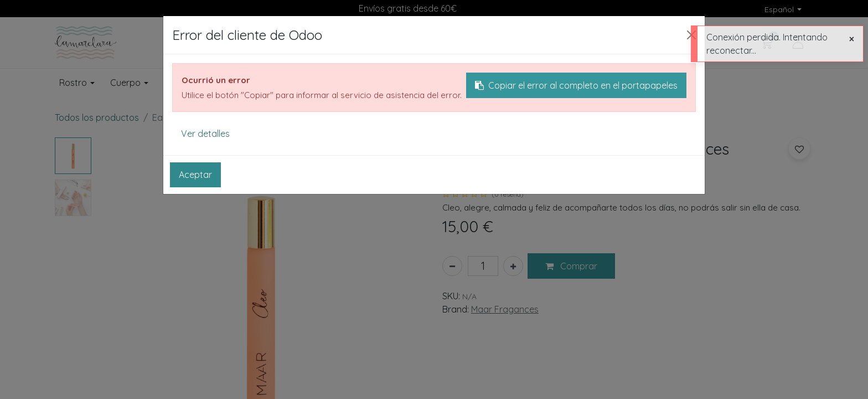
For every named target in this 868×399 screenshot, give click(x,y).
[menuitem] (536, 83)
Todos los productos (97, 117)
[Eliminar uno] (452, 266)
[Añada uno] (513, 266)
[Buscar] (582, 43)
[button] (571, 266)
